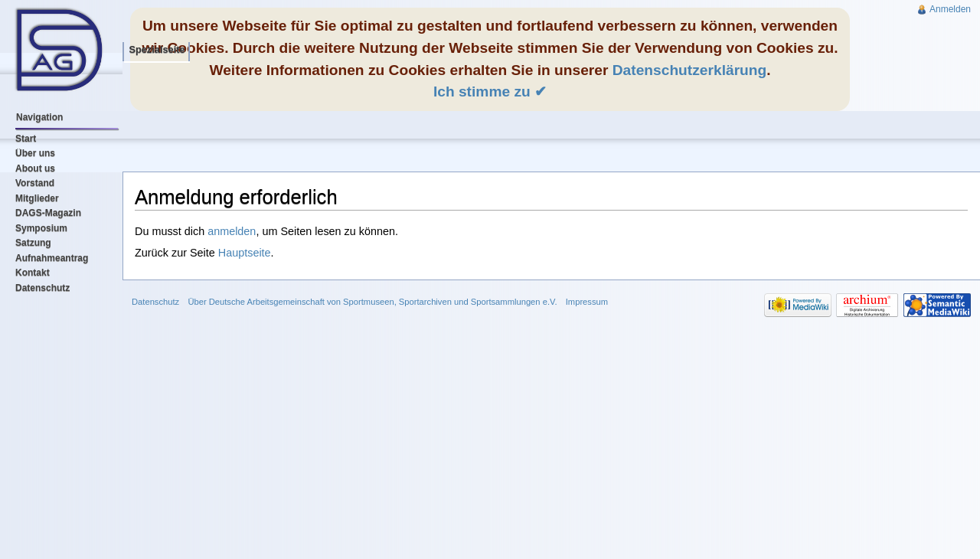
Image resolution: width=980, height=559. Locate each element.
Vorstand (35, 183)
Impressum (587, 302)
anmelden (232, 231)
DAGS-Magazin (48, 213)
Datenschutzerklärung (690, 70)
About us (35, 168)
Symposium (41, 228)
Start (26, 139)
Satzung (33, 243)
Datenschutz (42, 288)
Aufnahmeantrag (52, 258)
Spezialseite (157, 49)
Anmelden (950, 9)
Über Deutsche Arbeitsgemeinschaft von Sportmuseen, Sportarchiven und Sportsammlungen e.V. (372, 302)
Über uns (35, 153)
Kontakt (33, 273)
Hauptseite (245, 253)
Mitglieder (37, 198)
